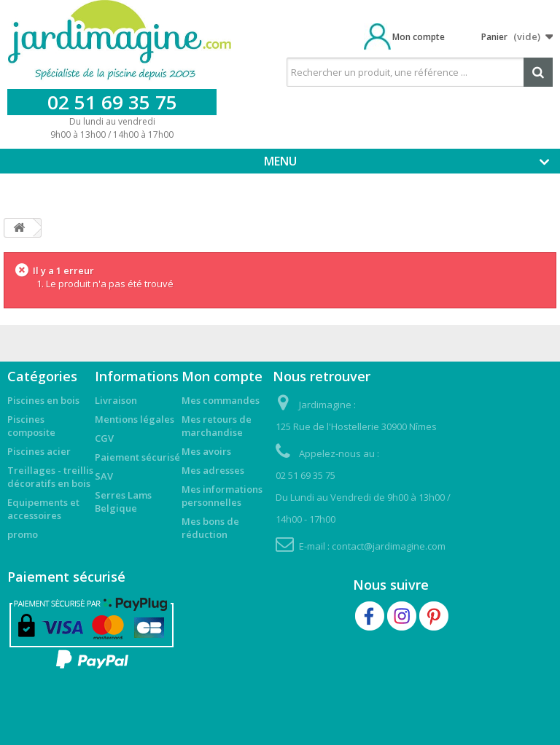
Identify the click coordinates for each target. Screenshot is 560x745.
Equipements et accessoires (43, 509)
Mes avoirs (206, 451)
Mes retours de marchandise (217, 426)
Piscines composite (31, 426)
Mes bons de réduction (210, 528)
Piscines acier (39, 451)
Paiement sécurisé (137, 457)
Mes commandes (221, 400)
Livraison (116, 400)
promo (23, 534)
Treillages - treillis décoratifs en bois (50, 477)
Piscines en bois (43, 400)
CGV (104, 438)
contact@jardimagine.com (389, 546)
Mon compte (419, 37)
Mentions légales (135, 419)
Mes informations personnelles (222, 496)
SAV (104, 476)
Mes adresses (213, 470)
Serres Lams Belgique (123, 502)
